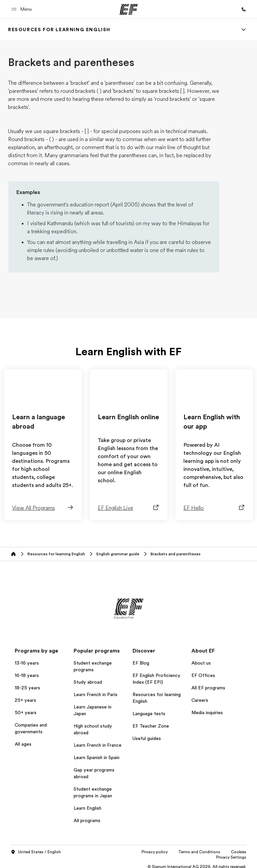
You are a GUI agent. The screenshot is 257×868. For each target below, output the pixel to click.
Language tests (149, 714)
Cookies (239, 852)
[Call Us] (244, 9)
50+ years (26, 712)
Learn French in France (98, 745)
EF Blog (141, 663)
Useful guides (147, 738)
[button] (23, 9)
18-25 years (27, 688)
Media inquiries (207, 712)
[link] (59, 29)
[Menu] (244, 29)
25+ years (25, 700)
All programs (87, 820)
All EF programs (208, 688)
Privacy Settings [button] (231, 857)
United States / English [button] (36, 852)
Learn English (88, 808)
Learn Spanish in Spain (97, 757)
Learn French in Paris (96, 694)
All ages (23, 744)
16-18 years (27, 675)
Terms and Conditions (199, 852)
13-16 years (27, 663)
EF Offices (203, 675)
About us (201, 663)
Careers (200, 700)
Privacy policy (155, 852)
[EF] (129, 9)
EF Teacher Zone (151, 726)
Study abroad (88, 682)
